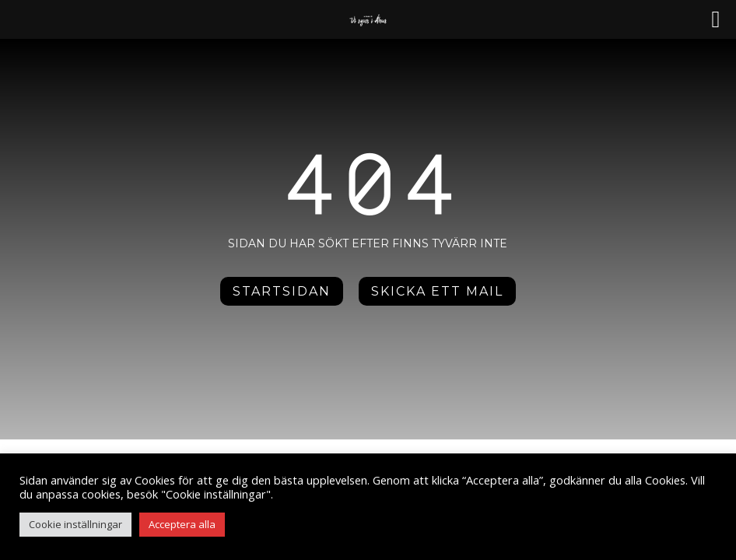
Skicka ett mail (437, 291)
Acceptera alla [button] (182, 524)
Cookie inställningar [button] (75, 524)
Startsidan (282, 291)
